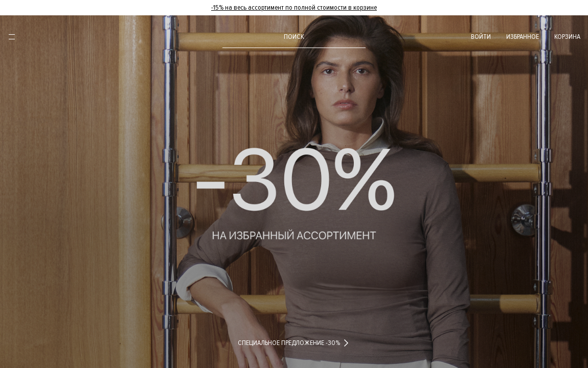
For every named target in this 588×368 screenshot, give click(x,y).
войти (481, 37)
